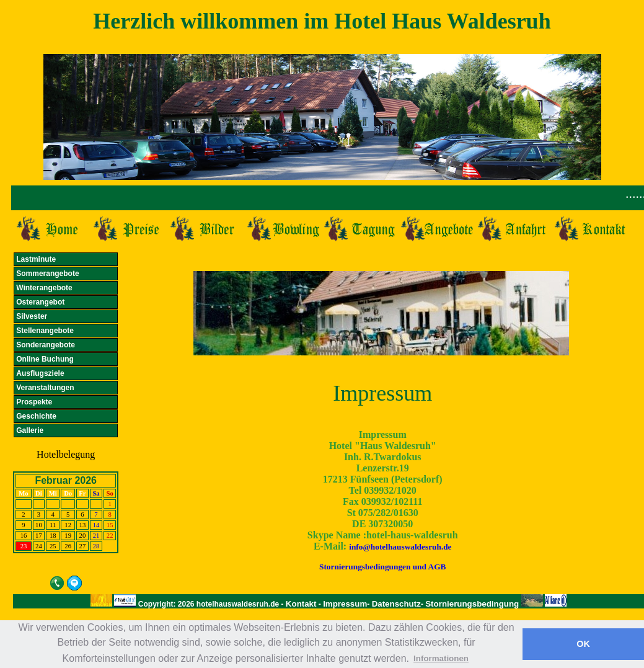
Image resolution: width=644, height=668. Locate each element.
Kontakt (301, 604)
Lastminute (36, 259)
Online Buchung (45, 359)
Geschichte (36, 416)
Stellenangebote (45, 331)
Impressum (345, 604)
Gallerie (30, 430)
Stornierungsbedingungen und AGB (382, 567)
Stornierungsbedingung (473, 604)
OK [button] (583, 644)
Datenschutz (396, 604)
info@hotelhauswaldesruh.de (400, 547)
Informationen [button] (441, 658)
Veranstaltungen (45, 388)
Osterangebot (40, 302)
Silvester (32, 316)
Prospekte (34, 402)
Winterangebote (44, 288)
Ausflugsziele (40, 373)
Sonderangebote (46, 345)
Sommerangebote (47, 274)
